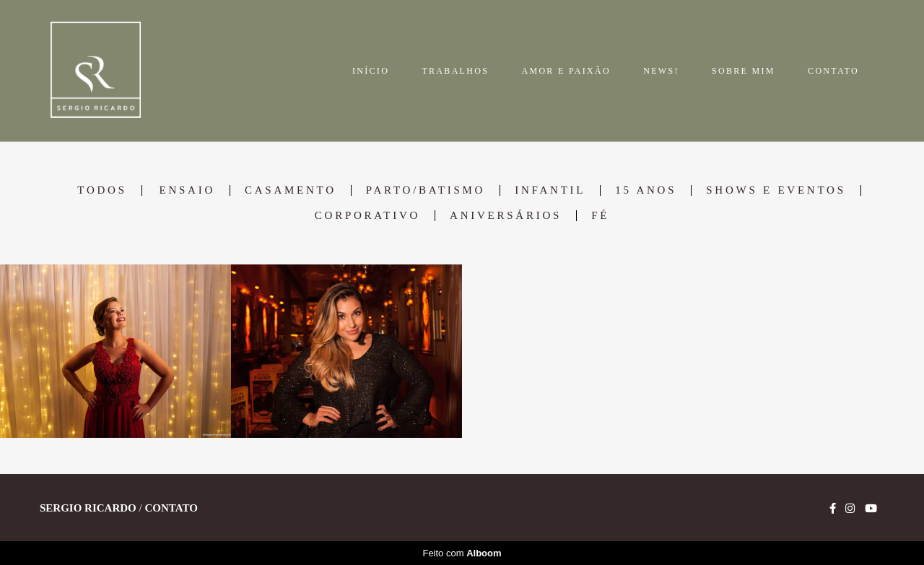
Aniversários (506, 216)
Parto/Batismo (426, 190)
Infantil (550, 190)
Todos (102, 190)
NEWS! (661, 71)
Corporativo (367, 216)
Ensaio (187, 190)
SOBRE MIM (744, 71)
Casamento (291, 190)
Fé (600, 216)
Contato (171, 508)
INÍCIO (371, 71)
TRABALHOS (455, 71)
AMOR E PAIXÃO (566, 71)
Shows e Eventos (776, 190)
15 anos (646, 190)
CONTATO (833, 71)
